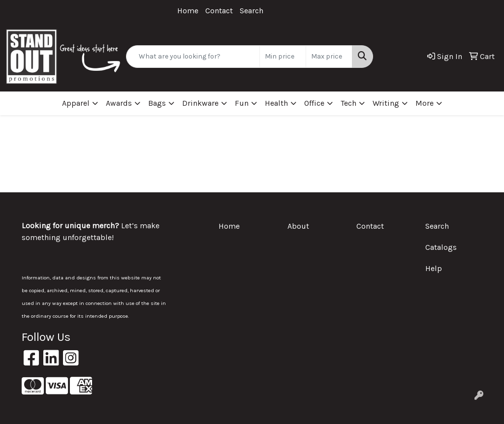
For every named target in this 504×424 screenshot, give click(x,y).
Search (252, 11)
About (298, 226)
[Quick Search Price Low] (283, 57)
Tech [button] (348, 103)
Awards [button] (119, 103)
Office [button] (314, 103)
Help (434, 268)
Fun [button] (242, 103)
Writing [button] (386, 103)
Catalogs (441, 247)
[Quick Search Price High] (329, 57)
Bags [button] (157, 103)
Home (188, 11)
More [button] (425, 103)
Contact (219, 11)
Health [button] (276, 103)
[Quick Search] (193, 57)
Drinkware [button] (200, 103)
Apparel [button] (76, 103)
